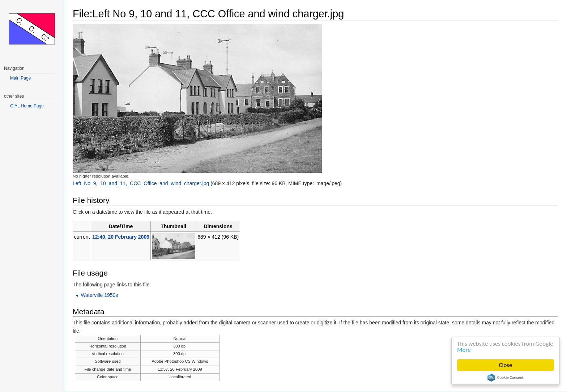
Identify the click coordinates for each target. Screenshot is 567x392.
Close (506, 365)
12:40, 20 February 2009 (121, 237)
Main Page (20, 78)
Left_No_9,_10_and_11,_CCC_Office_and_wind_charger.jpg (141, 183)
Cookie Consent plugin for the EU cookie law (506, 378)
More (464, 350)
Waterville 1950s (99, 295)
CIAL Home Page (27, 106)
